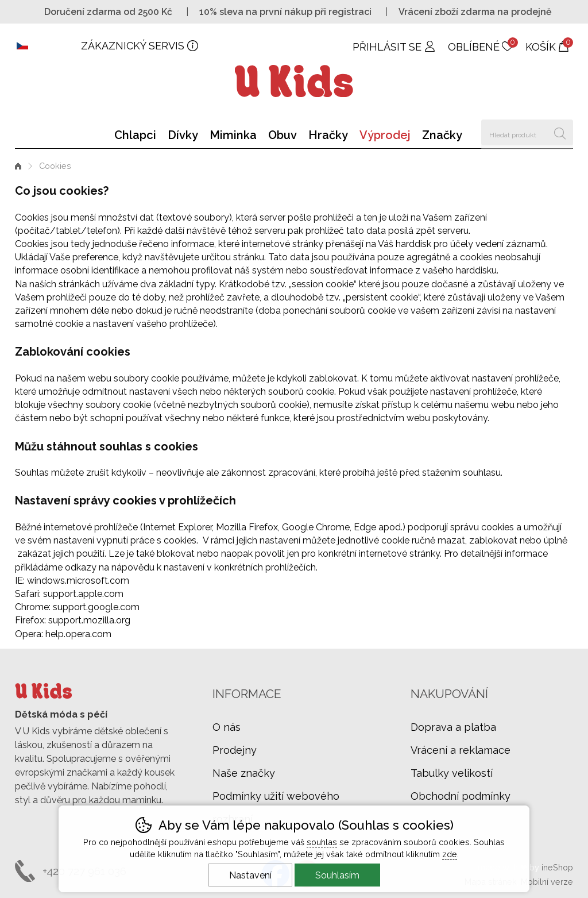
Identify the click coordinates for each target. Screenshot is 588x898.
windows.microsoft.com (78, 581)
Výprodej (385, 135)
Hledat (560, 132)
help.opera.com (78, 634)
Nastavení (250, 875)
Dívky (183, 135)
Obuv (283, 135)
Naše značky (244, 773)
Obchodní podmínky (461, 796)
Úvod (18, 166)
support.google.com (96, 607)
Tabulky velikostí (452, 773)
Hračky (328, 135)
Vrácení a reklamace (461, 750)
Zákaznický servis (133, 46)
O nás (227, 727)
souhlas (322, 842)
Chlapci (135, 135)
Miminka (233, 135)
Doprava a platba (453, 727)
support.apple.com (83, 594)
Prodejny (235, 750)
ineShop (557, 867)
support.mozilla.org (89, 620)
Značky (442, 135)
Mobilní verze (547, 882)
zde (450, 854)
